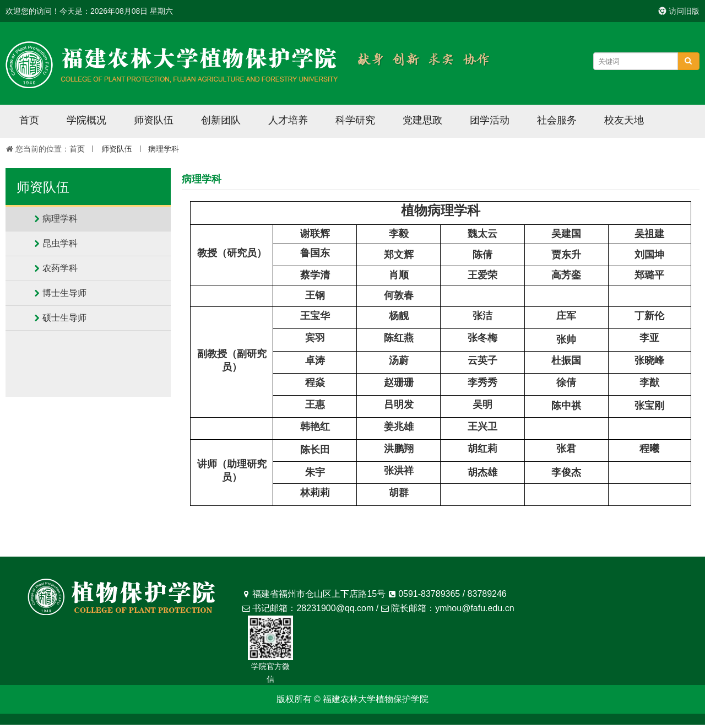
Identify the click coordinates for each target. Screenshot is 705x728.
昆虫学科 (60, 243)
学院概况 (86, 120)
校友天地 (624, 120)
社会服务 (557, 120)
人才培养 (288, 120)
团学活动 (490, 120)
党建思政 (422, 120)
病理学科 (164, 149)
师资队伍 (154, 120)
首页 (29, 120)
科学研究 (355, 120)
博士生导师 (64, 293)
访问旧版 (679, 11)
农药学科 (60, 268)
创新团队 (221, 120)
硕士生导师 (64, 318)
